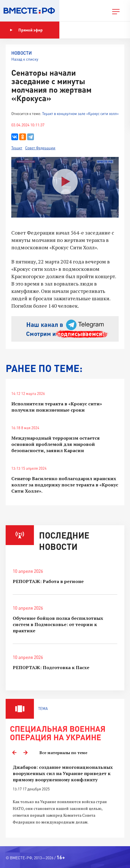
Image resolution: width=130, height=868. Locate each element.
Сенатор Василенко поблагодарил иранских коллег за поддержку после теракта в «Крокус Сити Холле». (65, 485)
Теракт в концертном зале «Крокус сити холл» (80, 114)
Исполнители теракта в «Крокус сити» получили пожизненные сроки (57, 407)
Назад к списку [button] (25, 59)
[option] (65, 798)
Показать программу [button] (89, 30)
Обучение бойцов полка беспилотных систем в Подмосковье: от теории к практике (58, 624)
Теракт (17, 148)
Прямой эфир (26, 30)
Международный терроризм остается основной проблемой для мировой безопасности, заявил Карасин (56, 444)
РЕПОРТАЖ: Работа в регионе (48, 581)
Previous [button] (14, 753)
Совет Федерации (40, 148)
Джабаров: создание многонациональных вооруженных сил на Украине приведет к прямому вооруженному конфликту (63, 773)
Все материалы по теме (63, 753)
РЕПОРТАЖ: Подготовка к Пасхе (51, 667)
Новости (21, 53)
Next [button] (25, 753)
